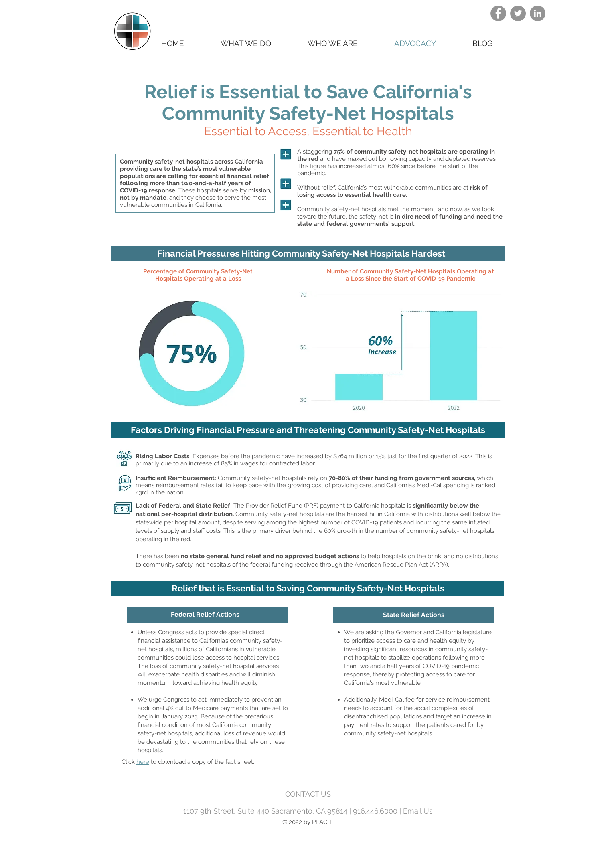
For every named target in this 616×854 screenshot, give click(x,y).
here (143, 762)
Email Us (418, 811)
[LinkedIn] (538, 13)
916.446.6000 (375, 811)
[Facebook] (498, 13)
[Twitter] (518, 13)
